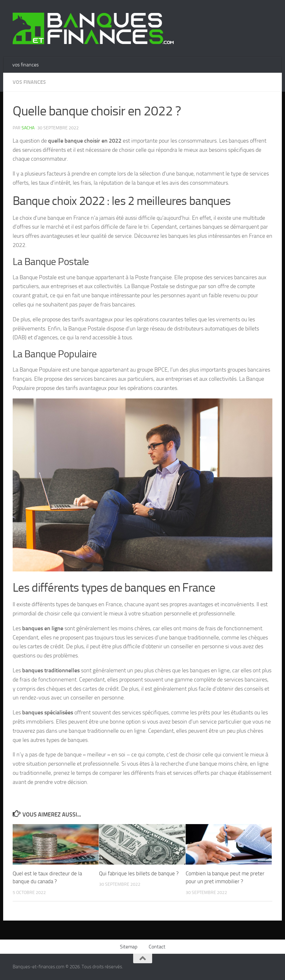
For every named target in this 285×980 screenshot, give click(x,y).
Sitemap (129, 947)
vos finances (25, 65)
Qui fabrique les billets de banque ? (139, 873)
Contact (157, 947)
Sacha (28, 128)
